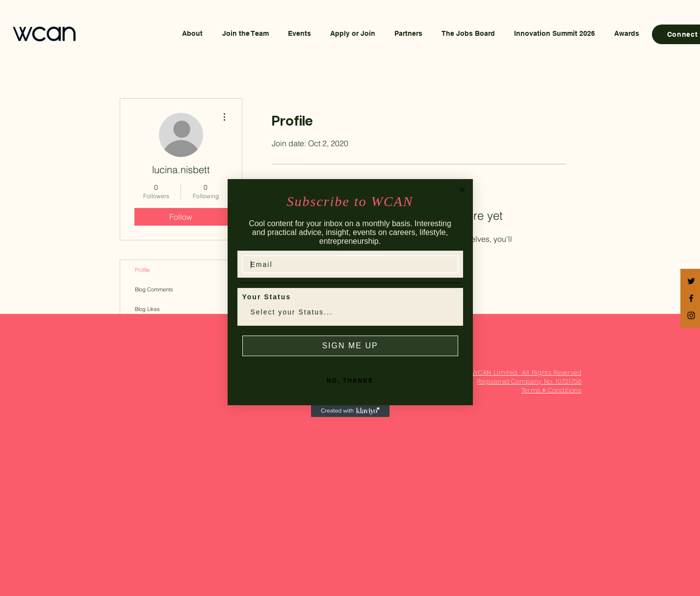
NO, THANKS (350, 391)
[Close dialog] (462, 200)
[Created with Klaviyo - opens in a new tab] (350, 421)
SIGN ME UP (350, 356)
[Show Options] (449, 323)
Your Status (267, 307)
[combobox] (347, 323)
